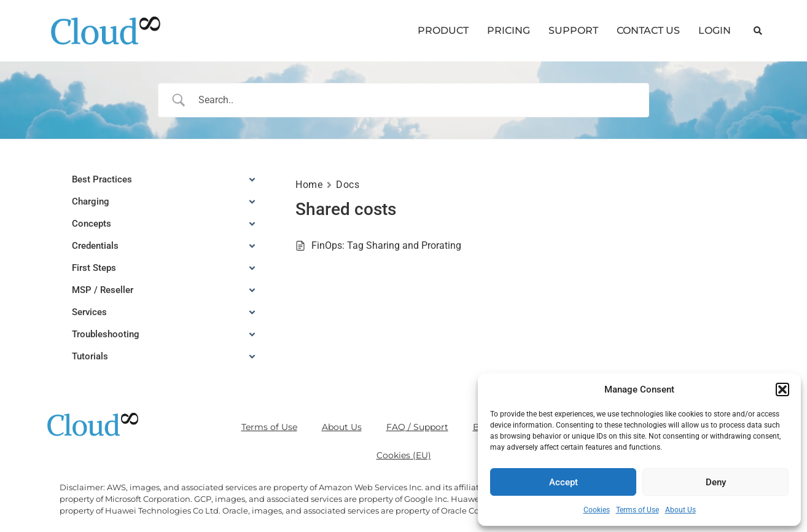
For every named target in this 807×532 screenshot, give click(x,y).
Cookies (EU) (404, 455)
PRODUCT (443, 30)
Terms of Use (637, 510)
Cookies (597, 510)
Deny (716, 482)
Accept (563, 482)
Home (309, 185)
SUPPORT (573, 30)
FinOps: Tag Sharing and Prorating (386, 245)
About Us (680, 510)
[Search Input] (419, 100)
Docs (348, 185)
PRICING (509, 30)
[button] (782, 389)
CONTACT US (648, 30)
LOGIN (715, 30)
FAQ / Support (417, 427)
